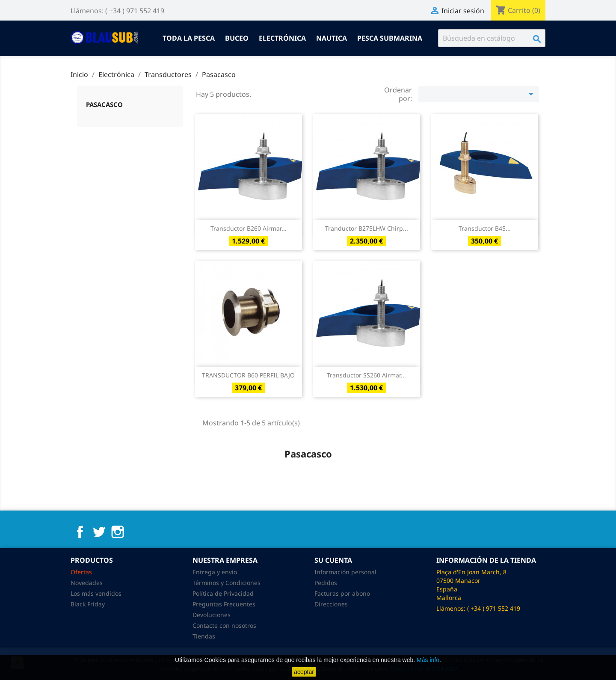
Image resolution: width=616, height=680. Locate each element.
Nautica (332, 38)
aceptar (304, 672)
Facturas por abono (342, 593)
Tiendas (204, 636)
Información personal (345, 572)
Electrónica (282, 38)
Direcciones (331, 604)
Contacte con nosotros (224, 625)
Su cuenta (333, 560)
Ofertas (81, 572)
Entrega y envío (215, 572)
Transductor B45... (485, 228)
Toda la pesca (189, 38)
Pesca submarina (390, 38)
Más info (428, 660)
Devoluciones (212, 615)
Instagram (118, 532)
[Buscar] (492, 38)
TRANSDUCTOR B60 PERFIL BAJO (248, 375)
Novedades (87, 583)
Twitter (99, 532)
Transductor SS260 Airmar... (366, 375)
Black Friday (88, 604)
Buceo (237, 38)
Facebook (80, 532)
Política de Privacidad (223, 593)
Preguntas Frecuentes (224, 604)
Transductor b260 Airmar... (249, 228)
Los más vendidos (96, 593)
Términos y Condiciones (227, 583)
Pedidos (326, 583)
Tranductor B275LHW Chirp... (367, 228)
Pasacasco (104, 104)
